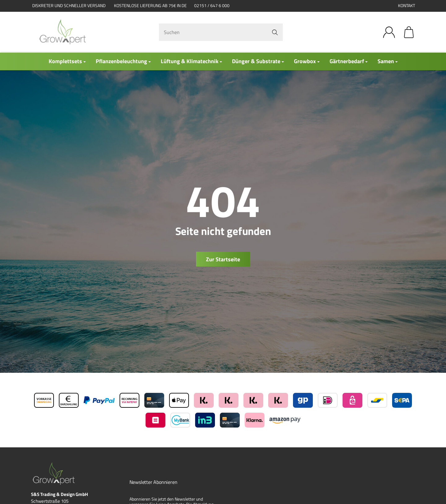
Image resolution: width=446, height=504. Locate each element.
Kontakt (407, 6)
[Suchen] (221, 32)
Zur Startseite (223, 259)
